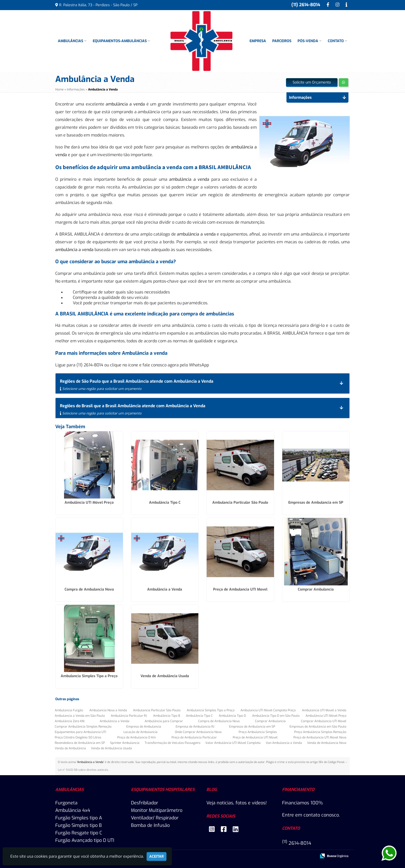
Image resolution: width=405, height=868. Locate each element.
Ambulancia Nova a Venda (108, 710)
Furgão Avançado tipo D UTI (85, 840)
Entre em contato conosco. (311, 815)
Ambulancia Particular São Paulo (240, 503)
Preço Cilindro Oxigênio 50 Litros (78, 737)
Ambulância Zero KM (70, 721)
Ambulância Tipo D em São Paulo (276, 716)
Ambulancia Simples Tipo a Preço (89, 676)
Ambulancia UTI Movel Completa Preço (268, 710)
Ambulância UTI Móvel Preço (89, 503)
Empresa (258, 41)
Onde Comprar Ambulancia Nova (198, 732)
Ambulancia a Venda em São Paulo (80, 716)
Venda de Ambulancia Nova (327, 743)
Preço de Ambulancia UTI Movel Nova (320, 737)
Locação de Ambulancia (141, 732)
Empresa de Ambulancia (144, 727)
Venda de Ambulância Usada (165, 676)
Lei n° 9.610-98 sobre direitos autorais (83, 770)
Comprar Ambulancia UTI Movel (324, 721)
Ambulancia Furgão (69, 710)
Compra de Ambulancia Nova (89, 589)
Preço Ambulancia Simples (258, 732)
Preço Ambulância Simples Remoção (320, 732)
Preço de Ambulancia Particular (194, 737)
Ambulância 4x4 (73, 810)
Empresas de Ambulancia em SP (316, 503)
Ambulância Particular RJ (129, 716)
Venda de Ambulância (70, 748)
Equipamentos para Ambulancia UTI (80, 732)
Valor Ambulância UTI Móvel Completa (233, 743)
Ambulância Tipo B (167, 716)
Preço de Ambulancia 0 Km (137, 737)
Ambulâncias (72, 41)
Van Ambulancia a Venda (284, 743)
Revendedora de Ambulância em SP (80, 743)
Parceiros (282, 41)
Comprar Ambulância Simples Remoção (83, 727)
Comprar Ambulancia (316, 589)
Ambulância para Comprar (164, 721)
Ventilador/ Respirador (155, 818)
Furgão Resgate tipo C (79, 833)
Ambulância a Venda (165, 589)
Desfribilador (145, 803)
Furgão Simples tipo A (79, 818)
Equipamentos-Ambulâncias (121, 41)
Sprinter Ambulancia (125, 743)
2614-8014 (297, 843)
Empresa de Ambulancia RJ (195, 727)
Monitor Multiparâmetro (157, 810)
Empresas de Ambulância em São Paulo (318, 727)
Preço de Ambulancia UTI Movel (240, 589)
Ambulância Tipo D (232, 716)
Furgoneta (66, 803)
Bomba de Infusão (150, 825)
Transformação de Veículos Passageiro (173, 743)
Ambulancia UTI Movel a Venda (324, 710)
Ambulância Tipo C (165, 503)
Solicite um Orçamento (312, 82)
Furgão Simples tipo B (79, 825)
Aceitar (157, 856)
